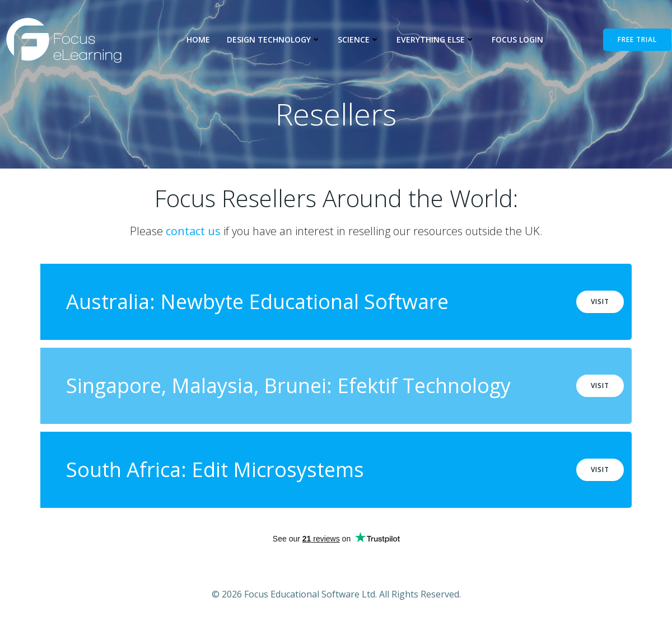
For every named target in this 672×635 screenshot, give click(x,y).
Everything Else (436, 39)
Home (198, 39)
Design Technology (274, 39)
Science (359, 39)
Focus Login (517, 39)
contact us (193, 233)
